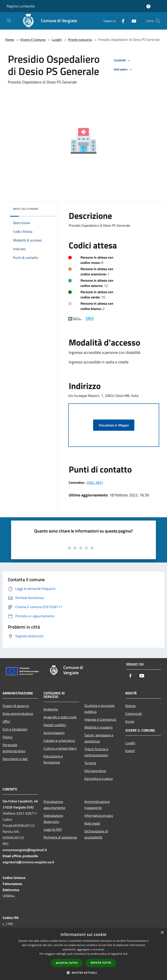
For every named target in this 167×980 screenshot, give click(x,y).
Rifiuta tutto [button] (101, 963)
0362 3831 (95, 483)
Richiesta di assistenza (60, 837)
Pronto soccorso (80, 40)
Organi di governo (16, 706)
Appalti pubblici (55, 725)
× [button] (162, 933)
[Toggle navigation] (9, 20)
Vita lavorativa (95, 771)
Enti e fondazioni (15, 729)
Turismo (90, 763)
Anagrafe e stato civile (60, 717)
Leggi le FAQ (53, 829)
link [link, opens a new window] (125, 954)
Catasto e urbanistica (59, 740)
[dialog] (83, 954)
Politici (8, 737)
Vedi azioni (124, 70)
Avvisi (130, 721)
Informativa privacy (99, 815)
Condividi (123, 60)
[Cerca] (158, 21)
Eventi (130, 751)
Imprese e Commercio (100, 719)
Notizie (130, 706)
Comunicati (134, 714)
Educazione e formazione (53, 759)
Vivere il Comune (33, 40)
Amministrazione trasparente (97, 805)
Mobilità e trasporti (99, 727)
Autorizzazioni (54, 733)
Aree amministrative (18, 714)
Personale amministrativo (14, 748)
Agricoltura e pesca (99, 779)
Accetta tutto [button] (67, 963)
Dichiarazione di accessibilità (96, 834)
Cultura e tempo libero (60, 748)
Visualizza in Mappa (114, 425)
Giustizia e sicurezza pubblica (99, 709)
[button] (83, 973)
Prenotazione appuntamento (54, 805)
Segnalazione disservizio (53, 819)
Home (10, 40)
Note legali (92, 823)
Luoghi (57, 40)
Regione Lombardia (21, 6)
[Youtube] (132, 21)
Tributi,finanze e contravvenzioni (96, 752)
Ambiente (51, 709)
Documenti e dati (15, 759)
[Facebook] (121, 21)
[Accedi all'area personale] (148, 6)
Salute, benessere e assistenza (99, 738)
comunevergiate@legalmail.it (25, 850)
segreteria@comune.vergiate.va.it (28, 862)
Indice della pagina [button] (26, 209)
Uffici (6, 721)
